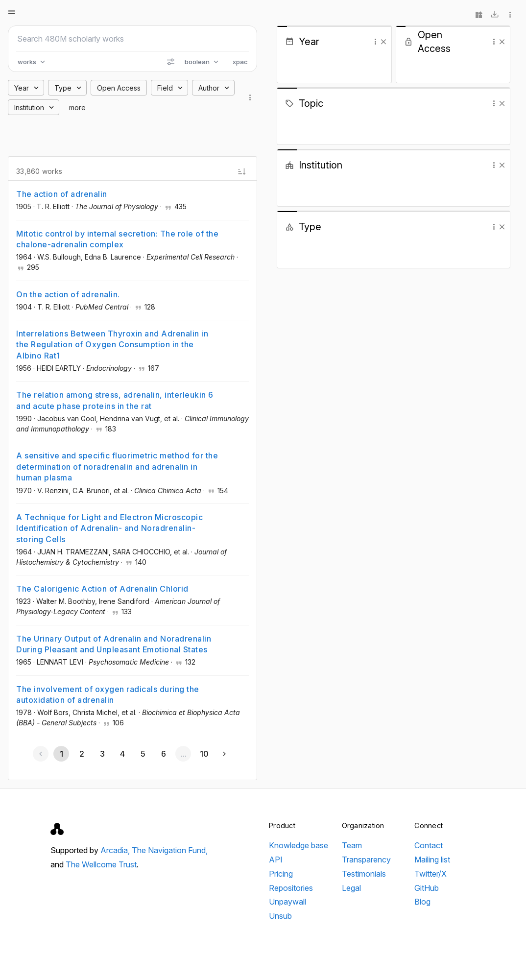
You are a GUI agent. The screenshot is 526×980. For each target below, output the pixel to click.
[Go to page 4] (122, 754)
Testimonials (364, 874)
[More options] (510, 15)
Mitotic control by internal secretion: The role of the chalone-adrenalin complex (117, 239)
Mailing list (432, 860)
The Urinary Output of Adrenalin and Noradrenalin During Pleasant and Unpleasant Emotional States (114, 644)
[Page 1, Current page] (61, 754)
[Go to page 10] (204, 754)
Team (352, 845)
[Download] (495, 15)
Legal (351, 888)
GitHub (427, 888)
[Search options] (170, 62)
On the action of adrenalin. (68, 294)
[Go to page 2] (82, 754)
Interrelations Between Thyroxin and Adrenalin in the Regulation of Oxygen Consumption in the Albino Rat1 (112, 345)
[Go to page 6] (163, 754)
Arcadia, (116, 850)
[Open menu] (12, 12)
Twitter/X (430, 874)
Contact (429, 845)
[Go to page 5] (143, 754)
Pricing (281, 874)
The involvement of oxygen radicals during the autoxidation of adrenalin (108, 694)
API (276, 860)
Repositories (291, 888)
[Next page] (224, 754)
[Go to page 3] (102, 754)
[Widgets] (479, 15)
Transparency (366, 860)
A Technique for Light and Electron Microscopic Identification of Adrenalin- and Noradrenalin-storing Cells (109, 528)
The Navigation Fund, (170, 850)
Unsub (280, 916)
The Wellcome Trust (101, 864)
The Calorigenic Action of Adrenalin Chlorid (102, 589)
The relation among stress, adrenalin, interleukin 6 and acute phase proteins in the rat (115, 400)
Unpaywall (287, 902)
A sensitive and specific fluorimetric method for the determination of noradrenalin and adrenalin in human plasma (117, 466)
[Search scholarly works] (132, 39)
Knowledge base (299, 845)
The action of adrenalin (62, 194)
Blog (422, 902)
